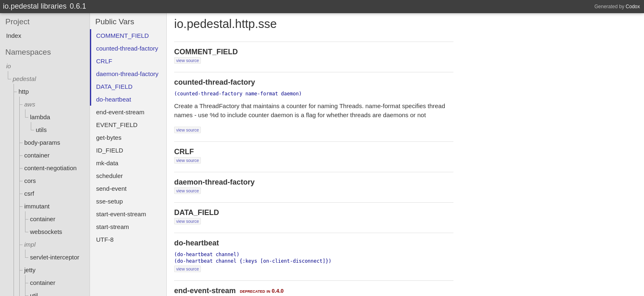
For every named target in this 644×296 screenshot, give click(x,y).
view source (187, 60)
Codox (633, 7)
